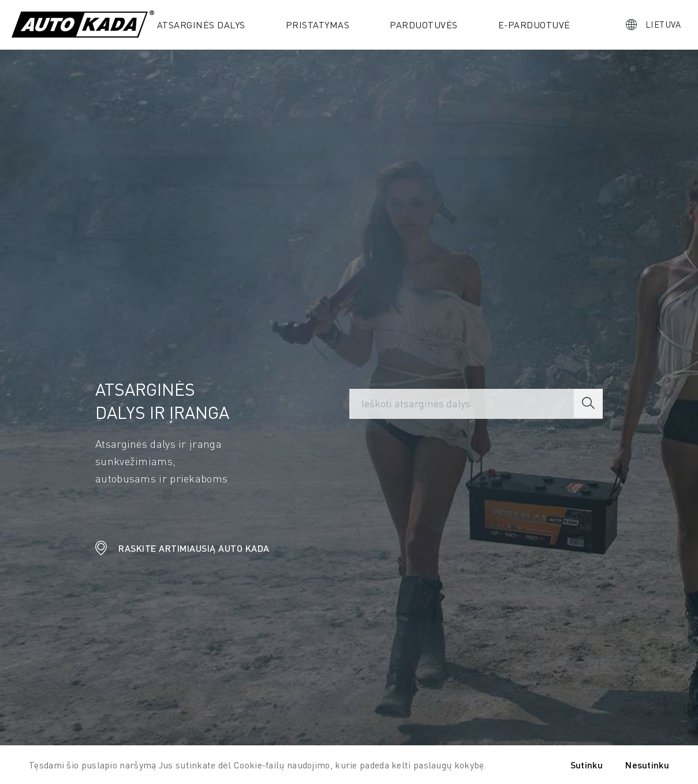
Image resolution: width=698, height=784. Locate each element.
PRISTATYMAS (318, 25)
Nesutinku (647, 765)
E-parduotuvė (534, 25)
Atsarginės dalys (201, 25)
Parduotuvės (424, 25)
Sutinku (587, 765)
